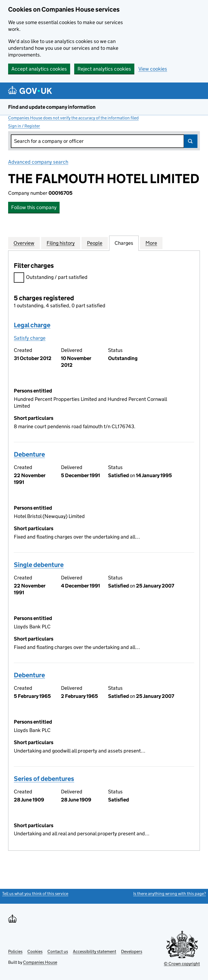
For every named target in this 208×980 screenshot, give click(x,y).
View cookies (153, 69)
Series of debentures (44, 779)
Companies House (40, 962)
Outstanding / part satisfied (51, 278)
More (151, 243)
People (95, 243)
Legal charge (32, 325)
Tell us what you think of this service (35, 894)
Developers (132, 951)
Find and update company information (52, 107)
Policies (15, 951)
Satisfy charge (30, 338)
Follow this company (34, 207)
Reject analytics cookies (104, 69)
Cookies (35, 951)
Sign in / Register (24, 126)
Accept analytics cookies (39, 69)
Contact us (58, 951)
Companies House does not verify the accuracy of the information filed (73, 118)
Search (191, 141)
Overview (24, 243)
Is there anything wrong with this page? (170, 894)
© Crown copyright (182, 964)
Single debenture (39, 565)
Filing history (61, 243)
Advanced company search (38, 162)
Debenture (29, 454)
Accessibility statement (95, 951)
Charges (124, 243)
